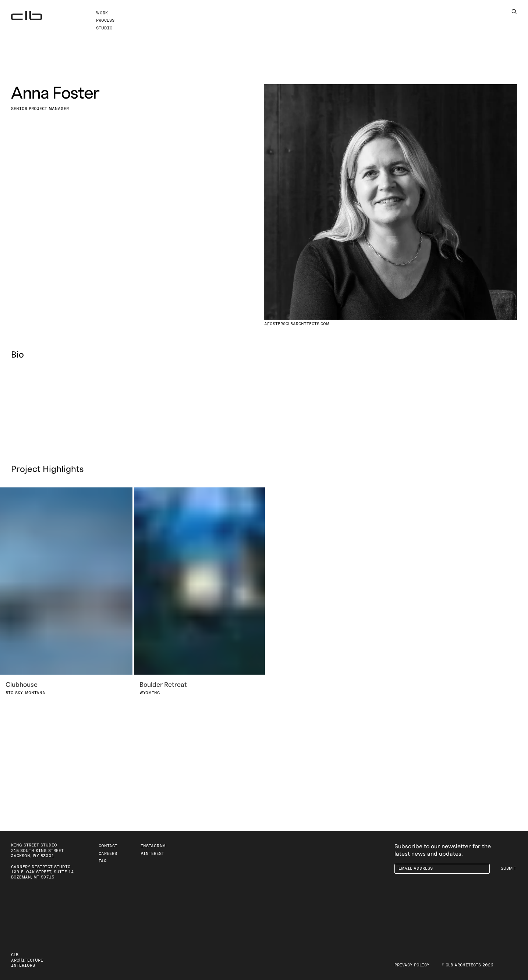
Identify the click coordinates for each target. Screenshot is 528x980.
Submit (508, 868)
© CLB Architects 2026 (467, 965)
